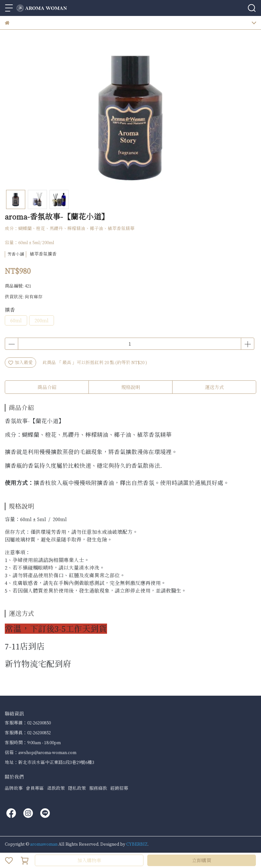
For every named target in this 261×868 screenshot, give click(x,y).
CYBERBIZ (137, 844)
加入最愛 (20, 362)
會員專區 (35, 788)
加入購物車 (89, 860)
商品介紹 (47, 387)
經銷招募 (119, 788)
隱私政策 (77, 788)
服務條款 (98, 788)
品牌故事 (14, 788)
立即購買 (202, 860)
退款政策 (56, 788)
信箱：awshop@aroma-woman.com (41, 752)
